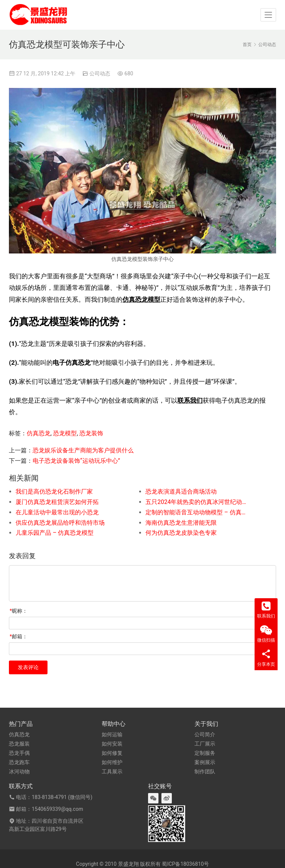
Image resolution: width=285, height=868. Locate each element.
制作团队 (205, 772)
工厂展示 (205, 744)
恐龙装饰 (91, 433)
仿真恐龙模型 (141, 299)
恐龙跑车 (19, 762)
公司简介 (205, 734)
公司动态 (100, 73)
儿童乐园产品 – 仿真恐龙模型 (55, 533)
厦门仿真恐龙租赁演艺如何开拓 (57, 502)
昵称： (19, 611)
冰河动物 (19, 772)
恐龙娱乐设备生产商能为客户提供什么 (83, 450)
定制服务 (205, 753)
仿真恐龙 (39, 433)
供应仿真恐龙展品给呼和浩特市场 (60, 523)
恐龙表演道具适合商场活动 (181, 492)
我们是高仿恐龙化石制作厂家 (54, 492)
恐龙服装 (19, 744)
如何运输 (112, 734)
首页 (247, 45)
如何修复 (112, 753)
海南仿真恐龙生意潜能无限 (181, 523)
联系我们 (190, 400)
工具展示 (112, 772)
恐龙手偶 (19, 753)
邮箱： (19, 636)
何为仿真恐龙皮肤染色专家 (181, 533)
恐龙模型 (65, 433)
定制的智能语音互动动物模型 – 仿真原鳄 (197, 512)
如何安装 (112, 744)
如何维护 (112, 762)
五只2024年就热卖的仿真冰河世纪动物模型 (197, 502)
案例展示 (205, 762)
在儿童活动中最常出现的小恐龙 (57, 512)
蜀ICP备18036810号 (185, 864)
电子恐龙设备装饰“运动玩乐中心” (76, 461)
